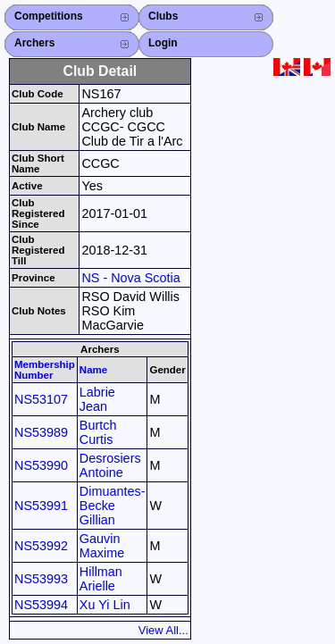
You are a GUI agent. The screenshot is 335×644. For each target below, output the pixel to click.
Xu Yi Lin (105, 605)
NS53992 (41, 546)
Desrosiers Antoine (110, 465)
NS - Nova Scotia (130, 278)
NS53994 (41, 605)
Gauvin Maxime (102, 546)
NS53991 (41, 506)
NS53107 (41, 399)
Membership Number (45, 370)
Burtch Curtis (98, 432)
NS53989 (41, 432)
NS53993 (41, 579)
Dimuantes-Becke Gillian (113, 506)
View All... (163, 630)
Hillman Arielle (101, 579)
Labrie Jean (97, 399)
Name (93, 370)
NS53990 (41, 465)
